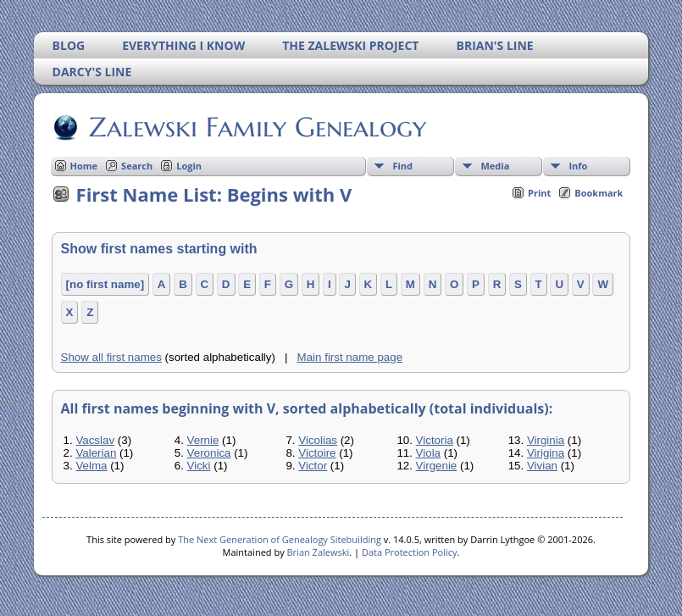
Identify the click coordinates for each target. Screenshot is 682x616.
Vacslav (95, 440)
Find (402, 166)
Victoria (435, 440)
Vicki (199, 466)
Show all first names (111, 357)
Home (84, 166)
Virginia (546, 440)
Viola (428, 453)
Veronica (209, 453)
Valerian (96, 453)
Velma (91, 466)
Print (539, 193)
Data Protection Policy (410, 552)
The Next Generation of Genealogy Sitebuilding (280, 539)
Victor (313, 466)
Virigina (546, 453)
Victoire (317, 453)
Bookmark (599, 193)
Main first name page (350, 357)
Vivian (542, 466)
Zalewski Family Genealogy (256, 127)
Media (495, 166)
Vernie (203, 440)
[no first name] (105, 284)
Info (578, 166)
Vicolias (318, 440)
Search (137, 166)
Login (189, 166)
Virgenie (437, 466)
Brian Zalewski (319, 552)
